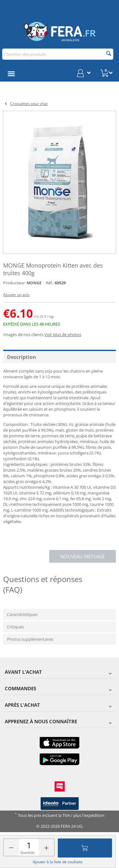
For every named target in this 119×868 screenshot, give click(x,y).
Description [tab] (22, 357)
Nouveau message (83, 556)
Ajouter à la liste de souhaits (58, 862)
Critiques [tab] (15, 627)
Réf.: (50, 283)
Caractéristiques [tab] (22, 614)
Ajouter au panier (85, 848)
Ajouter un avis (16, 295)
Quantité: (28, 852)
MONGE (34, 283)
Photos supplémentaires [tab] (30, 639)
